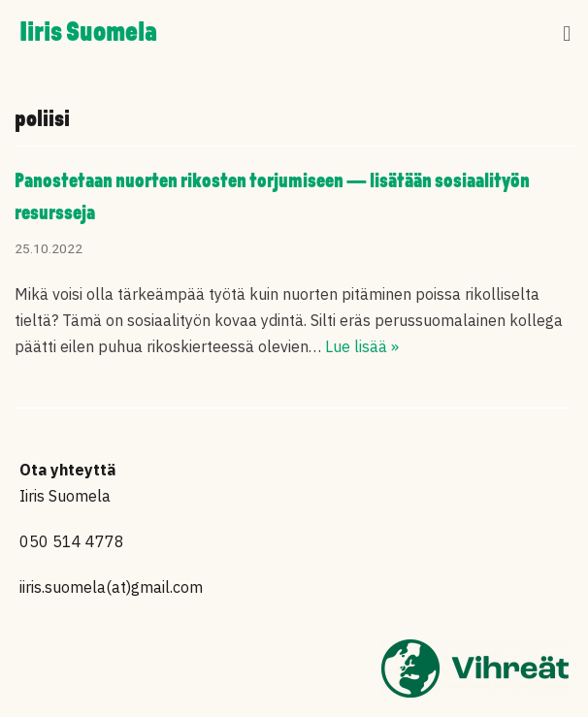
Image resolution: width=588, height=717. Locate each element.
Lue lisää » (362, 346)
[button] (567, 34)
